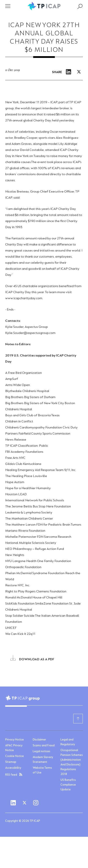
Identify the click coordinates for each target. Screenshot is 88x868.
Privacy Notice (15, 740)
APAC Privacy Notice (14, 748)
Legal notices (42, 752)
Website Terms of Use (42, 770)
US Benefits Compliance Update (68, 785)
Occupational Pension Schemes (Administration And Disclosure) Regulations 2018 (72, 762)
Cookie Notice (15, 756)
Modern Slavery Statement (43, 760)
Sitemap (11, 762)
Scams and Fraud (44, 746)
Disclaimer (39, 740)
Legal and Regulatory (68, 742)
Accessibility (13, 768)
